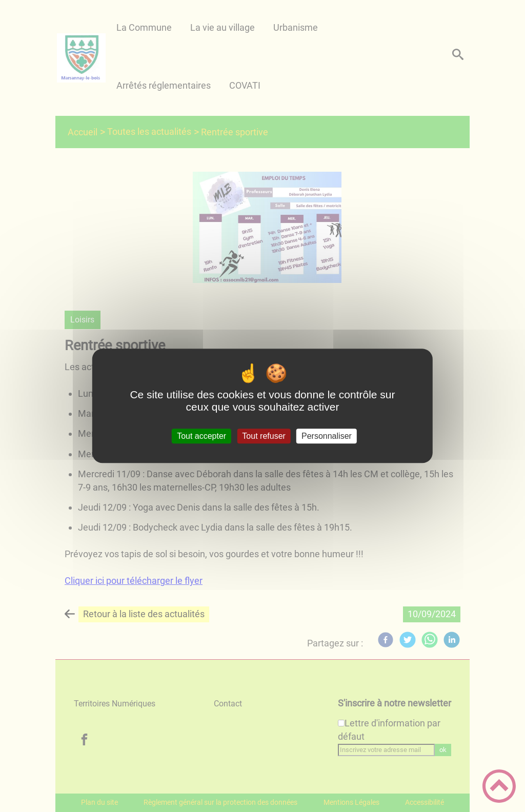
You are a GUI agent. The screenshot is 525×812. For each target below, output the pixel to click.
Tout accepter (201, 436)
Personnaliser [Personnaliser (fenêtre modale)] (327, 436)
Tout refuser (264, 436)
